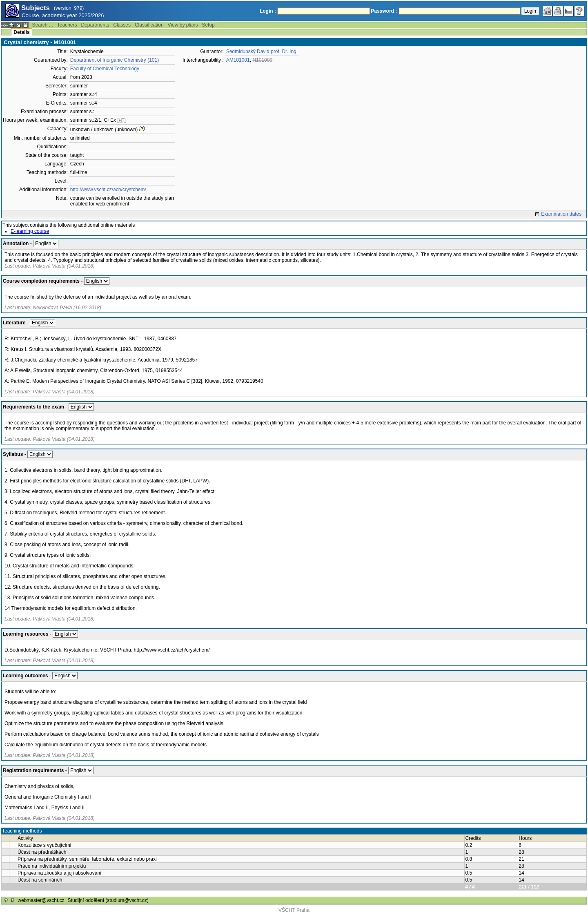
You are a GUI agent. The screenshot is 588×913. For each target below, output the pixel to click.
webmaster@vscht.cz (41, 900)
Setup (208, 25)
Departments (95, 25)
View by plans (183, 25)
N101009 (262, 60)
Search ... (42, 25)
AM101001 (238, 60)
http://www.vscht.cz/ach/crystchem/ (108, 190)
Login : (268, 11)
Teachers (67, 25)
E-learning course (30, 231)
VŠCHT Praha (294, 910)
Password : (384, 11)
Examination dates (561, 214)
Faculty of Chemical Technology (105, 69)
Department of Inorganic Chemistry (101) (115, 60)
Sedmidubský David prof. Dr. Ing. (262, 51)
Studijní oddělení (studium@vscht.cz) (108, 900)
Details (21, 32)
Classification (149, 25)
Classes (122, 25)
